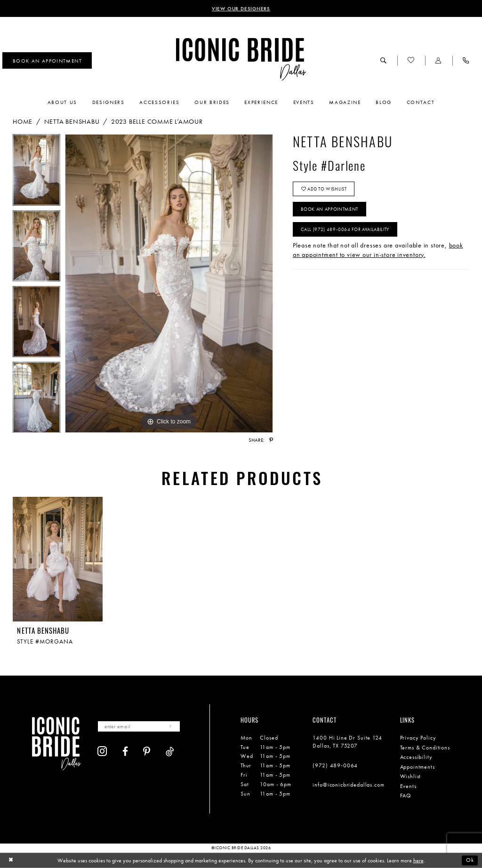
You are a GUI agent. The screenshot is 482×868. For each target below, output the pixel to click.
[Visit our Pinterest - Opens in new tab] (147, 752)
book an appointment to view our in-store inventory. (378, 250)
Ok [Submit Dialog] (470, 860)
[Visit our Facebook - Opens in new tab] (125, 752)
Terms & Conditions (425, 748)
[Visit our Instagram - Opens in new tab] (102, 751)
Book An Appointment (329, 209)
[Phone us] (466, 60)
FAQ (406, 796)
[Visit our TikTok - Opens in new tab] (170, 752)
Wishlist (411, 776)
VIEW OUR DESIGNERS (241, 8)
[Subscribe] (171, 726)
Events (408, 786)
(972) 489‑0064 (335, 765)
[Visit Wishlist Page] (411, 60)
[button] (439, 60)
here (418, 860)
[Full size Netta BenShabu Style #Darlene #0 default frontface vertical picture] (169, 284)
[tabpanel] (36, 172)
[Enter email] (139, 726)
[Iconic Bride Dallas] (241, 60)
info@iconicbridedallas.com (348, 785)
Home (23, 121)
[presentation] (58, 559)
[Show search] (384, 60)
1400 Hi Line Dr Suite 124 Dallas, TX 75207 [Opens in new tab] (347, 742)
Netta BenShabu (72, 121)
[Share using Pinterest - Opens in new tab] (271, 440)
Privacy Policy (418, 738)
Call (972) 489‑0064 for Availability (345, 229)
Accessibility (416, 757)
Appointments (418, 767)
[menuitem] (47, 61)
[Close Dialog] (11, 860)
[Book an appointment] (47, 61)
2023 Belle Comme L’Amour (157, 121)
